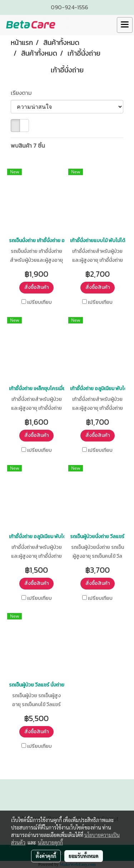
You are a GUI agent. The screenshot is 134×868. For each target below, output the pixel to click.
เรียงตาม (23, 93)
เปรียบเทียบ (39, 302)
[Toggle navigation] (125, 25)
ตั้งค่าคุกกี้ (46, 856)
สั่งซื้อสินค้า (36, 287)
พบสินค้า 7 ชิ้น (28, 145)
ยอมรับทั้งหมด (84, 856)
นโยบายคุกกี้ (50, 842)
